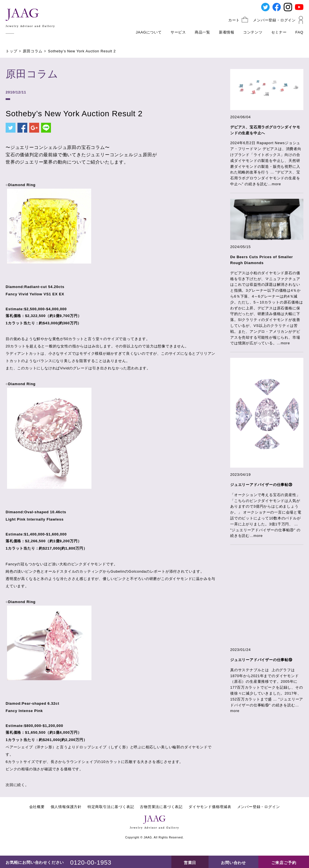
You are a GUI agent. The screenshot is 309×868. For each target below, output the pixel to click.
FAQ (299, 32)
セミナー (279, 32)
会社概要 (37, 807)
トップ (11, 51)
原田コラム (33, 51)
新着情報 (227, 32)
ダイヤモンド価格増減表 (210, 807)
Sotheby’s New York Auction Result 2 (82, 51)
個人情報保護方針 (66, 807)
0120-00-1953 (91, 863)
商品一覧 (202, 32)
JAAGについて (149, 32)
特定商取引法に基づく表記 (111, 807)
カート (234, 20)
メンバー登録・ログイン (274, 20)
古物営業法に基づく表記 (161, 807)
